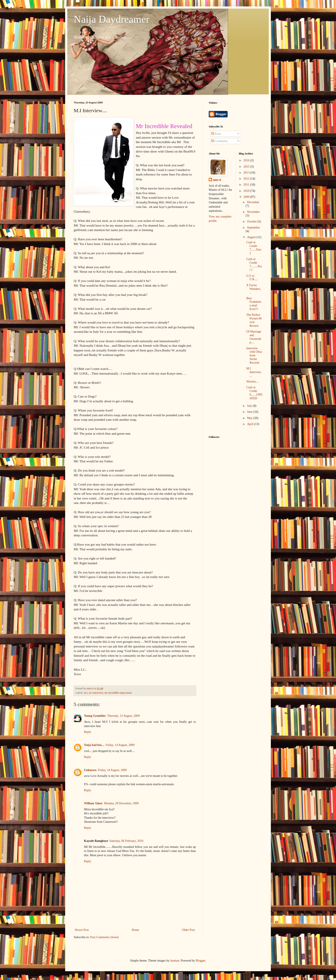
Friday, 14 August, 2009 (120, 745)
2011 (247, 185)
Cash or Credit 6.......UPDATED (254, 393)
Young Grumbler (95, 716)
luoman (175, 961)
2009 (247, 197)
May (250, 418)
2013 (247, 173)
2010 (247, 191)
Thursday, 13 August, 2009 (123, 716)
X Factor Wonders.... (254, 289)
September (253, 228)
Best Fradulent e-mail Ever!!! (254, 304)
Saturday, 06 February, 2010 (126, 841)
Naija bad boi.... (94, 745)
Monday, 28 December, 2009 (121, 803)
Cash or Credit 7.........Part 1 (254, 264)
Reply (88, 732)
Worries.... (252, 382)
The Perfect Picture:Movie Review (254, 320)
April (251, 424)
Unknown (90, 770)
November (253, 212)
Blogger (200, 961)
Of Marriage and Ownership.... (254, 337)
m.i (86, 693)
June (250, 412)
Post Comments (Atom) (104, 937)
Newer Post (82, 930)
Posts (216, 134)
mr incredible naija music (118, 693)
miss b (217, 180)
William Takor (93, 803)
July (250, 406)
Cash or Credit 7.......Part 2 (254, 248)
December (253, 202)
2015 (247, 167)
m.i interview (96, 693)
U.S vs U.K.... (252, 278)
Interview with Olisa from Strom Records (254, 355)
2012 (247, 179)
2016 (247, 160)
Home (135, 930)
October (252, 222)
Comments (219, 141)
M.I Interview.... (254, 372)
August (252, 237)
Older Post (189, 930)
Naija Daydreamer (112, 19)
